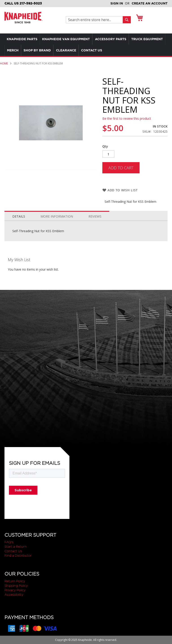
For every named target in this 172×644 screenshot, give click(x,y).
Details (19, 221)
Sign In (117, 3)
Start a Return (16, 547)
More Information (57, 221)
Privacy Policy (15, 590)
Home (4, 63)
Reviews (95, 221)
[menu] (86, 45)
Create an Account (150, 3)
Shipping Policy (16, 586)
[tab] (19, 220)
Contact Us (13, 551)
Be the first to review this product (127, 118)
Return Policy (15, 581)
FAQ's (9, 542)
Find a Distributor (18, 556)
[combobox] (96, 20)
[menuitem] (23, 39)
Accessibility (14, 595)
